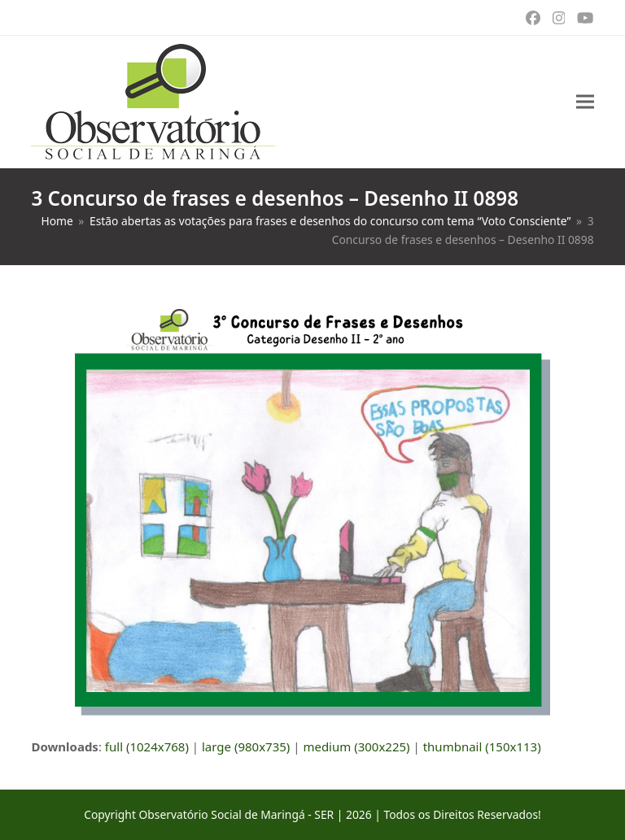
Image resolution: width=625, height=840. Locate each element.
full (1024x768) (147, 746)
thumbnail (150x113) (482, 746)
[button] (585, 102)
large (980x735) (246, 746)
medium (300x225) (356, 746)
